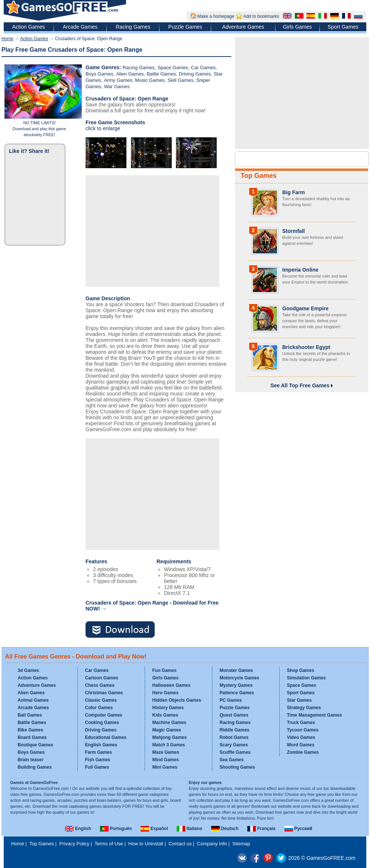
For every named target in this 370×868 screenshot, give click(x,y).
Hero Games (166, 693)
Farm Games (99, 752)
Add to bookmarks (261, 16)
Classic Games (101, 700)
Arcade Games (80, 27)
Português (116, 829)
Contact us (180, 844)
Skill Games (181, 80)
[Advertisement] (152, 231)
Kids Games (165, 715)
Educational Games (106, 737)
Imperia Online (300, 270)
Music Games (150, 80)
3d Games (28, 670)
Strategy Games (304, 708)
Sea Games (232, 760)
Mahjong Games (170, 737)
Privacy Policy (74, 844)
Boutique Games (36, 745)
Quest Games (234, 715)
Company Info (212, 844)
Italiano (189, 829)
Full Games (97, 767)
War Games (117, 87)
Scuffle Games (235, 752)
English (78, 829)
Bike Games (31, 730)
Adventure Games (243, 27)
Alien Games (130, 74)
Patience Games (237, 693)
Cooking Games (102, 723)
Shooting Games (237, 767)
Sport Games (343, 27)
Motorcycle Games (240, 678)
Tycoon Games (303, 730)
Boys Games (99, 74)
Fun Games (165, 670)
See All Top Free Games (302, 385)
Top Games (259, 176)
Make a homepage (216, 16)
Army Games (118, 80)
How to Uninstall (146, 844)
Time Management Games (315, 715)
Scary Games (234, 745)
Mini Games (165, 767)
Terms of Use (109, 844)
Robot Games (234, 737)
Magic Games (167, 730)
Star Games (300, 700)
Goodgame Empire (305, 308)
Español (154, 829)
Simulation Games (307, 678)
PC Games (231, 700)
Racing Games (133, 27)
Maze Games (166, 752)
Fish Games (98, 760)
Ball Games (30, 715)
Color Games (99, 708)
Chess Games (100, 685)
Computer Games (104, 715)
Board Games (32, 737)
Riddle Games (235, 730)
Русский (298, 829)
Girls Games (297, 27)
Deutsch (225, 829)
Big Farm (294, 192)
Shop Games (301, 670)
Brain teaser (31, 760)
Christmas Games (104, 693)
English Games (101, 745)
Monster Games (237, 670)
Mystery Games (236, 685)
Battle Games (161, 74)
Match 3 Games (169, 745)
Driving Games (195, 74)
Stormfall (294, 231)
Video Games (301, 737)
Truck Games (301, 723)
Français (261, 829)
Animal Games (33, 700)
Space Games (173, 68)
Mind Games (166, 760)
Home (7, 39)
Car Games (203, 68)
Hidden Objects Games (177, 700)
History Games (168, 708)
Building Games (35, 767)
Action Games (29, 27)
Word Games (301, 745)
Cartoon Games (102, 678)
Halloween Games (172, 685)
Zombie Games (303, 752)
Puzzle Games (185, 27)
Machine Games (169, 723)
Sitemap (241, 844)
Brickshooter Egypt (306, 347)
